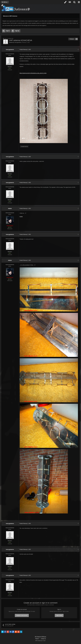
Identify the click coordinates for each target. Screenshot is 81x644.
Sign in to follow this (9, 39)
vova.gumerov (18, 42)
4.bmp (21, 217)
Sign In (8, 31)
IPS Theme (37, 637)
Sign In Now (59, 616)
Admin (10, 209)
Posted (25, 50)
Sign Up (17, 31)
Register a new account (22, 616)
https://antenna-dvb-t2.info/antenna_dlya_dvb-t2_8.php (33, 73)
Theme (37, 639)
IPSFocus (44, 637)
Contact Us (43, 639)
